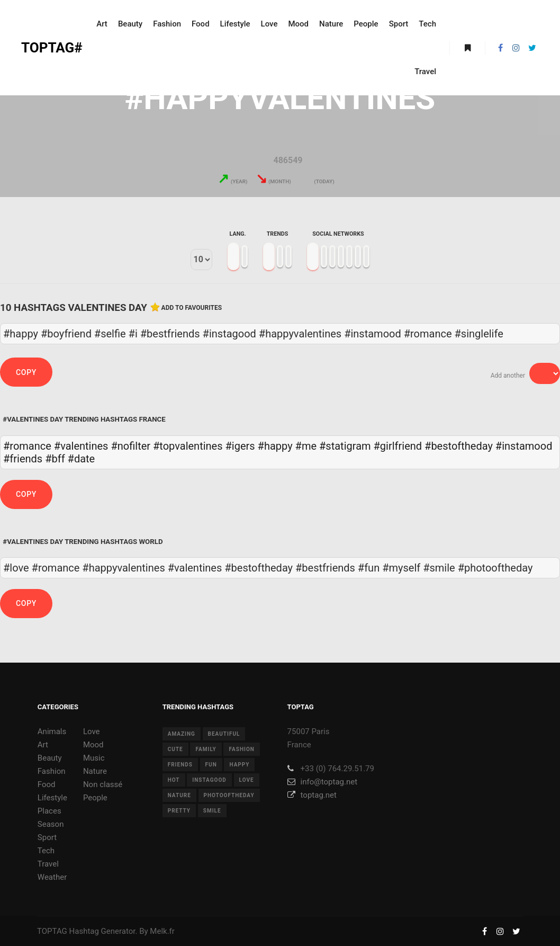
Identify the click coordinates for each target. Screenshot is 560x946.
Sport (47, 837)
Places (49, 811)
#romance (27, 446)
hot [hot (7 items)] (174, 780)
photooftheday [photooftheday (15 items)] (229, 795)
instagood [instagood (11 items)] (209, 780)
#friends (23, 459)
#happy (275, 446)
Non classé (103, 784)
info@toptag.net (323, 782)
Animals (52, 731)
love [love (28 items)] (247, 780)
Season (51, 824)
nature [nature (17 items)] (179, 795)
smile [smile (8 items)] (212, 811)
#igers (240, 446)
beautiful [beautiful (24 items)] (224, 734)
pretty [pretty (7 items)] (179, 811)
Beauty (50, 758)
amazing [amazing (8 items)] (182, 734)
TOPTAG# (52, 48)
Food (47, 784)
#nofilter (130, 446)
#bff (55, 459)
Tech (46, 851)
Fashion (52, 771)
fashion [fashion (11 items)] (241, 749)
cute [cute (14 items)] (175, 749)
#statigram (345, 446)
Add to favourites (192, 308)
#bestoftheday (459, 446)
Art (43, 745)
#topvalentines (188, 446)
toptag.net (312, 795)
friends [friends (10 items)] (180, 765)
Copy (26, 372)
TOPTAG (52, 931)
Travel (48, 864)
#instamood (524, 446)
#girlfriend (398, 446)
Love (92, 731)
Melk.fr (162, 931)
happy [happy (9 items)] (239, 765)
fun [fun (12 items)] (211, 765)
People (95, 798)
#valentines (81, 446)
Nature (95, 771)
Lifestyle (52, 798)
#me (306, 446)
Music (94, 758)
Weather (52, 877)
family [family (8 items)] (206, 749)
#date (82, 459)
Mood (93, 745)
